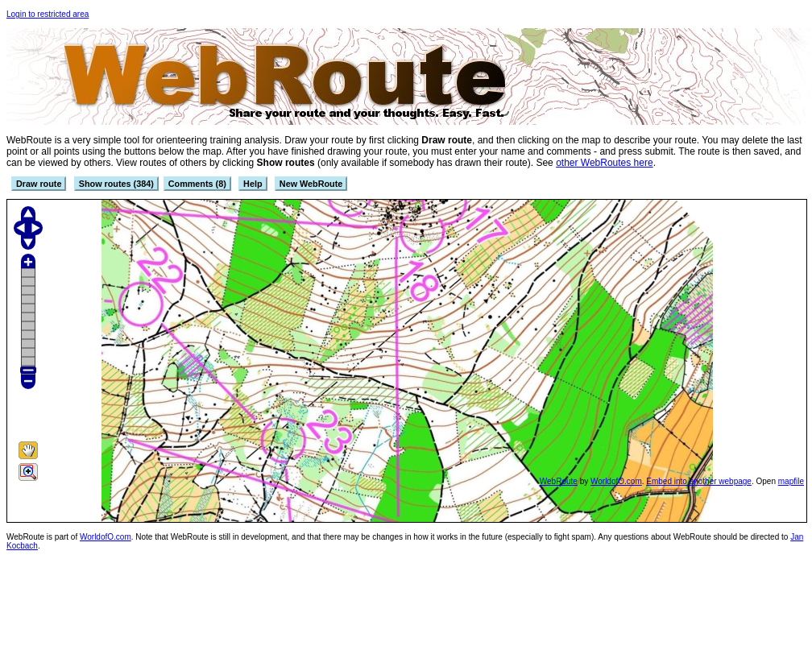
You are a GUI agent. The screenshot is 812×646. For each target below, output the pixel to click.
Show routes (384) (116, 184)
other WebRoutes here (605, 163)
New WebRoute (311, 184)
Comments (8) (197, 184)
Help (253, 184)
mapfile (791, 481)
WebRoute (559, 481)
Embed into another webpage (699, 481)
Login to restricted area (48, 14)
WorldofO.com (616, 481)
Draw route (39, 184)
